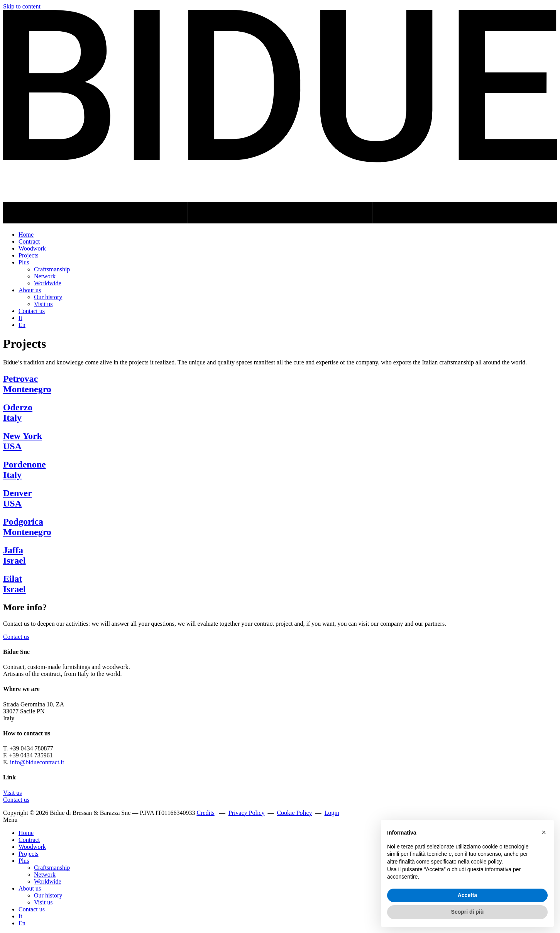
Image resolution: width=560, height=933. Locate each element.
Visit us (43, 304)
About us (30, 290)
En (22, 325)
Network (45, 276)
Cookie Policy (294, 813)
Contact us (32, 311)
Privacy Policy (247, 813)
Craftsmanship (52, 269)
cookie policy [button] (486, 862)
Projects (29, 255)
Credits (205, 813)
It (20, 318)
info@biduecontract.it (37, 762)
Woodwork (32, 248)
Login (332, 813)
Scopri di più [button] (468, 912)
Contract (29, 241)
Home (26, 235)
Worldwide (48, 283)
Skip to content (22, 6)
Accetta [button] (468, 895)
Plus (24, 262)
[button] (544, 832)
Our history (48, 297)
